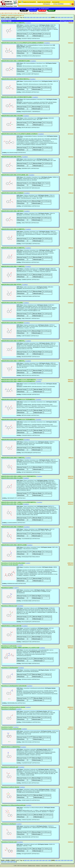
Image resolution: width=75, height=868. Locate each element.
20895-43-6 (71, 341)
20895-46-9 (71, 361)
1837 (5, 19)
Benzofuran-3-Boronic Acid (9, 606)
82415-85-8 (71, 116)
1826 (43, 17)
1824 (37, 17)
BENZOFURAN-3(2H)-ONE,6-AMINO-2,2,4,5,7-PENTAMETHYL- (19, 476)
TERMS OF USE (31, 866)
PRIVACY (38, 866)
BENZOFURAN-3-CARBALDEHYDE (11, 626)
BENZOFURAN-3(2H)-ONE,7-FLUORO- (12, 504)
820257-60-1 (71, 381)
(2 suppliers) (28, 707)
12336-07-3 (71, 727)
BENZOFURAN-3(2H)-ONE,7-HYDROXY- (13, 527)
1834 (68, 17)
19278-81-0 (71, 323)
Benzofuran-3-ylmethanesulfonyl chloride (13, 707)
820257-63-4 (71, 380)
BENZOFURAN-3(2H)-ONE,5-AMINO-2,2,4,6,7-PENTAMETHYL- (19, 380)
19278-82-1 (71, 440)
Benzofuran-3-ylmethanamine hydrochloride (14, 686)
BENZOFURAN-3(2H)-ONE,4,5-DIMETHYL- (13, 229)
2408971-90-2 (70, 563)
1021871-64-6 (70, 729)
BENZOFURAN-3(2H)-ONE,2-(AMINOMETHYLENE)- (16, 61)
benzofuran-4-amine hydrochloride (11, 729)
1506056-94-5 (70, 707)
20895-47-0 (71, 458)
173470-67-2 (71, 824)
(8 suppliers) (27, 440)
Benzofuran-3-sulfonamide (9, 646)
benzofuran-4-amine (7, 727)
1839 (11, 19)
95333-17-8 (71, 747)
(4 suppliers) (47, 43)
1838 (8, 19)
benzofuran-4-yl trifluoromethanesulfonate (13, 805)
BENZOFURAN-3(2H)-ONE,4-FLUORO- (12, 303)
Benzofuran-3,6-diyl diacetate (10, 565)
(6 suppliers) (27, 323)
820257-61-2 (71, 420)
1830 (56, 17)
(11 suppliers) (24, 626)
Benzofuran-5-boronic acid (9, 842)
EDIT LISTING (44, 866)
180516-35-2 (71, 79)
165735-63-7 (71, 668)
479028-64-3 (71, 787)
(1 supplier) (28, 563)
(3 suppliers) (28, 23)
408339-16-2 (71, 565)
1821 (28, 17)
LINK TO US (59, 866)
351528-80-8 (71, 478)
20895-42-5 (71, 229)
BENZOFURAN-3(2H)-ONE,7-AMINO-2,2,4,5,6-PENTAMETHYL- (19, 502)
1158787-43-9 (70, 646)
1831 (59, 17)
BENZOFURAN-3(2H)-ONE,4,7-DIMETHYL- (13, 266)
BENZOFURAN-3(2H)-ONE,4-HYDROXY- (13, 323)
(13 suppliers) (20, 842)
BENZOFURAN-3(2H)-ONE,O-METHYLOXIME (14, 545)
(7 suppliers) (26, 303)
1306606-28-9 (70, 686)
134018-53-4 (71, 588)
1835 (71, 17)
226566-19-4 (71, 175)
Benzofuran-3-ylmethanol (9, 709)
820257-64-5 (71, 502)
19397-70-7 (71, 527)
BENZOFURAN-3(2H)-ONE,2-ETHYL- (12, 157)
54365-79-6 (71, 23)
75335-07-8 (71, 211)
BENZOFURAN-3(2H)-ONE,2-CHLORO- (12, 116)
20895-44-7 (71, 248)
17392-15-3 (71, 193)
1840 (14, 19)
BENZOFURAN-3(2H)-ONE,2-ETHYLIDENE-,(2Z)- (15, 175)
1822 (31, 17)
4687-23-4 (71, 709)
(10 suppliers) (20, 606)
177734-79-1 (71, 805)
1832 (62, 17)
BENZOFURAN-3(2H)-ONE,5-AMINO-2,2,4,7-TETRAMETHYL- (18, 399)
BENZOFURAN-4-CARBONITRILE (11, 747)
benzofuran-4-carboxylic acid (10, 767)
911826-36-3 (71, 303)
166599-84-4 (71, 767)
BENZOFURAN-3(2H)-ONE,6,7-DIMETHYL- (13, 458)
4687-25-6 (71, 626)
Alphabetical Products (31, 9)
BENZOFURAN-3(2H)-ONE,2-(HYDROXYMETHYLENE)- (17, 97)
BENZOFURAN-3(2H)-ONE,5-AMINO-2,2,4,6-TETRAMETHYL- (18, 381)
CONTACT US (52, 866)
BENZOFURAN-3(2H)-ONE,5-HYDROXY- (13, 439)
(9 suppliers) (26, 478)
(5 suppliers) (42, 648)
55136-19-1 (71, 61)
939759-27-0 (71, 504)
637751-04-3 (71, 134)
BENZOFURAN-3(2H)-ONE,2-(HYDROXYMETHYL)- (15, 79)
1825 (40, 17)
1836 (2, 19)
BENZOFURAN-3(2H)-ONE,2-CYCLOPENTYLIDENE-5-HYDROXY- (20, 134)
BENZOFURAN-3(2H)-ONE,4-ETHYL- (12, 285)
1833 (65, 17)
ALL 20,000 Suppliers (44, 9)
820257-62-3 (71, 400)
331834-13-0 (71, 842)
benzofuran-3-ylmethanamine (10, 668)
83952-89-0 (71, 285)
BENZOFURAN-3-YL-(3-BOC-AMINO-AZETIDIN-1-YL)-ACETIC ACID (20, 648)
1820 (25, 17)
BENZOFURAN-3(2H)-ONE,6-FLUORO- (12, 478)
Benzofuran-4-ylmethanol (9, 824)
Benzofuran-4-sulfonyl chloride (10, 787)
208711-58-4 (71, 545)
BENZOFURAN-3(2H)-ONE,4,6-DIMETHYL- (13, 248)
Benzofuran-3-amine (7, 588)
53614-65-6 (71, 157)
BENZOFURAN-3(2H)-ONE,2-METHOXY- (13, 211)
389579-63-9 (71, 97)
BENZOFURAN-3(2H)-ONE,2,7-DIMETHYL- (13, 23)
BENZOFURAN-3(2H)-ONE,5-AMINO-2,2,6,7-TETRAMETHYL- (18, 419)
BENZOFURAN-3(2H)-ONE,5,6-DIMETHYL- (13, 341)
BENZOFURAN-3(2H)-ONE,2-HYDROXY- (13, 193)
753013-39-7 (71, 43)
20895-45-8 (71, 267)
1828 (49, 17)
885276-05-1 (71, 648)
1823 (34, 17)
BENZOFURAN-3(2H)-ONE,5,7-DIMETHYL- (13, 361)
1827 (46, 17)
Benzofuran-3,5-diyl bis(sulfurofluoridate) (13, 563)
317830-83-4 (71, 606)
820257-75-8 (71, 476)
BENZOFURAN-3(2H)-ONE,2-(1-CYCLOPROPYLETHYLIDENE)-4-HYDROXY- (23, 43)
